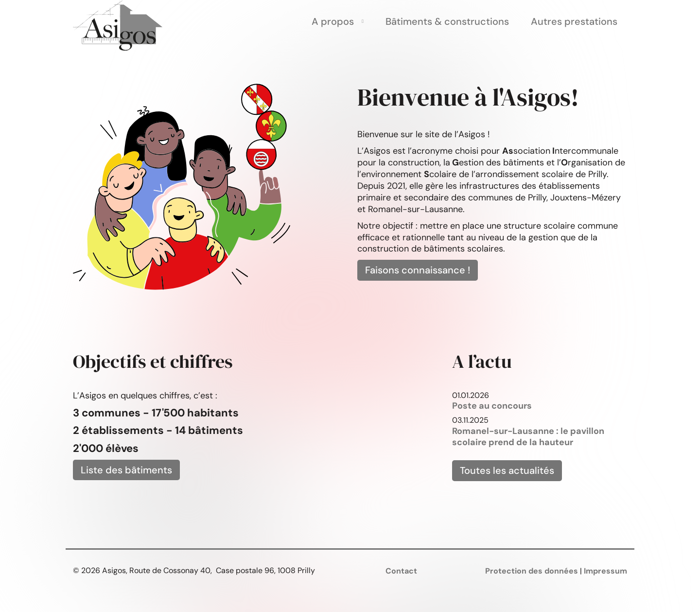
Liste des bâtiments (126, 470)
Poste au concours (492, 406)
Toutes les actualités (507, 470)
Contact (401, 571)
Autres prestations (574, 21)
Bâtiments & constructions (447, 21)
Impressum (605, 571)
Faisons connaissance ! (418, 270)
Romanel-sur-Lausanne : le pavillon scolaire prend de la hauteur (528, 437)
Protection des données (532, 571)
